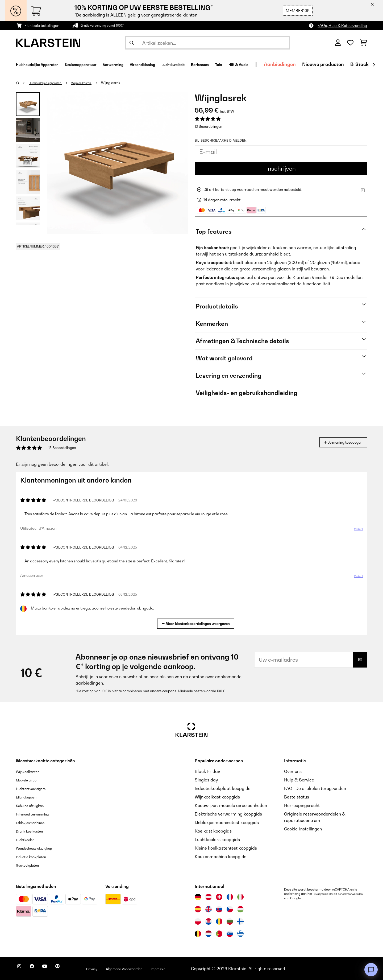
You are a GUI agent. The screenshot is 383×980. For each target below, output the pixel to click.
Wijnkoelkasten (95, 83)
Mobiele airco (30, 780)
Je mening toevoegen (336, 442)
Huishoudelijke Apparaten (51, 83)
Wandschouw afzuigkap (40, 848)
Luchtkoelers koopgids (217, 839)
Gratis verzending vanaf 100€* (107, 25)
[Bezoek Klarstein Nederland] (209, 934)
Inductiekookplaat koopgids (222, 788)
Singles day (206, 780)
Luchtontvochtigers (35, 788)
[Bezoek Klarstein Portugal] (219, 934)
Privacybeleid (322, 894)
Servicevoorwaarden (299, 898)
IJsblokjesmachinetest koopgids (227, 822)
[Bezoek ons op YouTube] (55, 969)
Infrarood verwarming (38, 814)
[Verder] (374, 65)
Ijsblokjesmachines (35, 822)
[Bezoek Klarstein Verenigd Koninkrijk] (209, 909)
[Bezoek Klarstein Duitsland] (198, 897)
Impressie (194, 969)
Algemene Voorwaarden (151, 969)
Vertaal (355, 531)
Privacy (111, 969)
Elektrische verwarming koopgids (228, 814)
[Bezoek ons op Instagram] (21, 969)
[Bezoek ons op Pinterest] (72, 969)
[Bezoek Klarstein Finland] (240, 921)
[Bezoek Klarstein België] (198, 934)
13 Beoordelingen (209, 126)
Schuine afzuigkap (35, 805)
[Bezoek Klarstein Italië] (240, 897)
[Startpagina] (23, 83)
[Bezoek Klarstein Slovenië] (230, 934)
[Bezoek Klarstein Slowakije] (219, 909)
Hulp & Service (299, 780)
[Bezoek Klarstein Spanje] (198, 909)
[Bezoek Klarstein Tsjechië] (230, 909)
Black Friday (207, 771)
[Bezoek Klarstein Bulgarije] (230, 921)
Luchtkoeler (28, 839)
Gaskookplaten (31, 865)
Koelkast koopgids (213, 831)
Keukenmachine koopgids (220, 857)
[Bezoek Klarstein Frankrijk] (230, 897)
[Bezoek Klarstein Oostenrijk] (209, 897)
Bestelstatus (297, 797)
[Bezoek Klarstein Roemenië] (219, 921)
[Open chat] (371, 970)
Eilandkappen (30, 797)
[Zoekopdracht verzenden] (132, 43)
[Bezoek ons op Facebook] (38, 969)
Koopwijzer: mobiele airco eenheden (231, 805)
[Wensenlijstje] (350, 43)
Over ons (293, 771)
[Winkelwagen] (363, 43)
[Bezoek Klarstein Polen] (198, 921)
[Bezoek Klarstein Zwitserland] (219, 897)
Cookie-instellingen (303, 829)
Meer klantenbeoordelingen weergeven (198, 623)
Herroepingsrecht (302, 805)
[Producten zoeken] (208, 43)
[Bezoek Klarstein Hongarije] (240, 909)
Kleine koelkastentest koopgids (226, 848)
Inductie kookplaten (36, 857)
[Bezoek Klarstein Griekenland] (240, 934)
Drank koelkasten (34, 831)
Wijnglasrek (127, 83)
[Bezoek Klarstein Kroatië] (209, 921)
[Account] (338, 43)
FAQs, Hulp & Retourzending (342, 25)
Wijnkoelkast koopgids (217, 797)
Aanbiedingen (352, 64)
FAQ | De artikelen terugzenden (315, 788)
